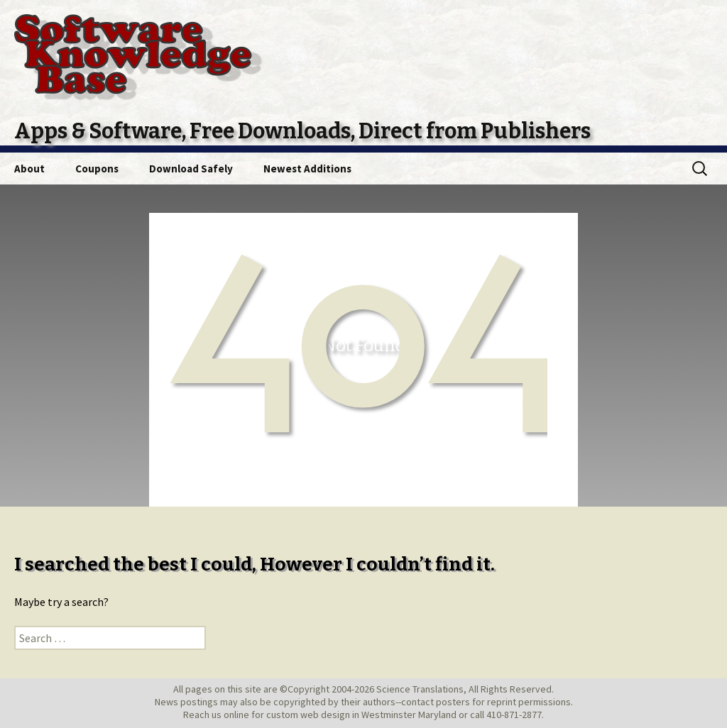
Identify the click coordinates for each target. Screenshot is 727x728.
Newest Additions (307, 169)
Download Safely (191, 169)
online (236, 715)
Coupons (97, 169)
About (29, 169)
